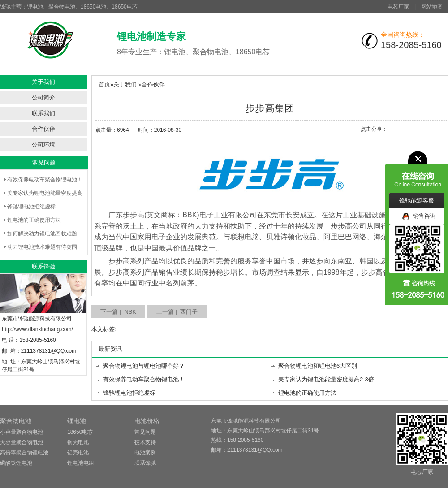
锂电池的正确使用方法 (34, 220)
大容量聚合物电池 (22, 442)
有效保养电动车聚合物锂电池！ (45, 180)
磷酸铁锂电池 (16, 463)
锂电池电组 (81, 463)
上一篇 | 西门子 (177, 312)
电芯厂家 (398, 7)
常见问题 (145, 432)
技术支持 (145, 442)
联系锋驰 (145, 463)
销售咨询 (419, 216)
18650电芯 (80, 432)
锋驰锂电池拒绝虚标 (31, 207)
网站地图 (432, 7)
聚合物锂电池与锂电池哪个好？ (144, 366)
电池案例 (145, 453)
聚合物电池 (16, 421)
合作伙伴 (43, 129)
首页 (104, 84)
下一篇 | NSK (118, 312)
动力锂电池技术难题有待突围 (42, 247)
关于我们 (125, 84)
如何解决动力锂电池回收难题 (42, 233)
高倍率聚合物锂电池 (24, 453)
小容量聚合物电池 (22, 432)
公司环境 (43, 145)
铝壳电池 (78, 453)
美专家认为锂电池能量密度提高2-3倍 (326, 379)
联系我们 (43, 113)
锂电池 (77, 421)
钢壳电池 (78, 442)
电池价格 (147, 421)
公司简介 (43, 97)
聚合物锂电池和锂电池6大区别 (318, 366)
